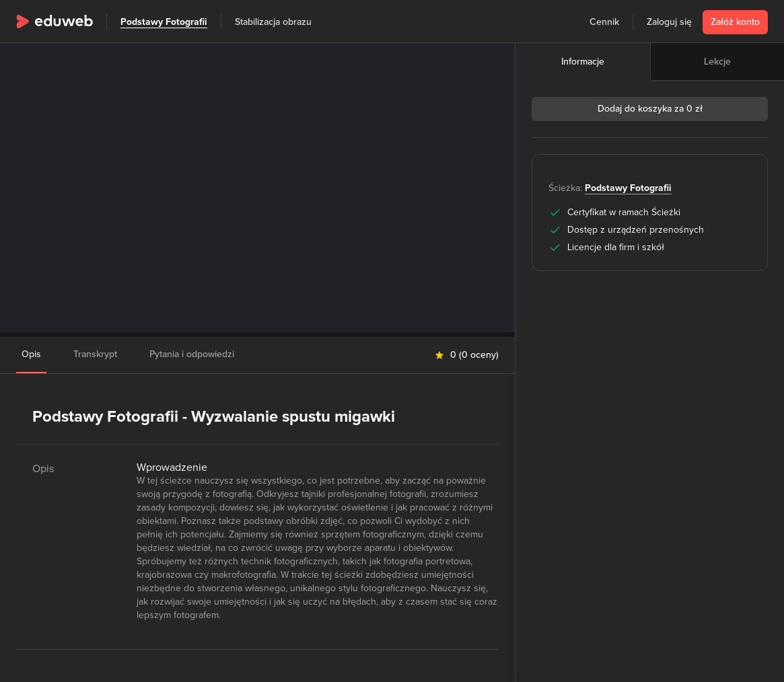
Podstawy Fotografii (164, 22)
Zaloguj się (669, 22)
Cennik (604, 22)
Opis (31, 354)
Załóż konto (735, 22)
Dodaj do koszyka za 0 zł (650, 109)
